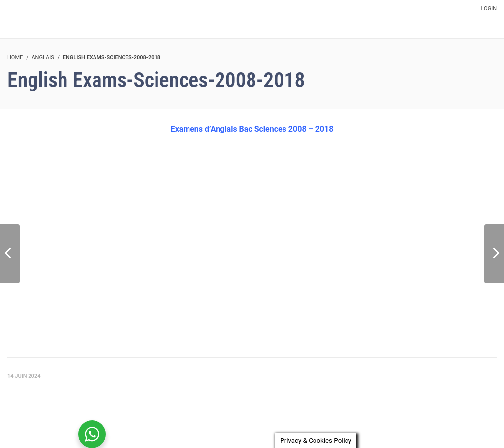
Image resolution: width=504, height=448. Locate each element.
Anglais (43, 57)
